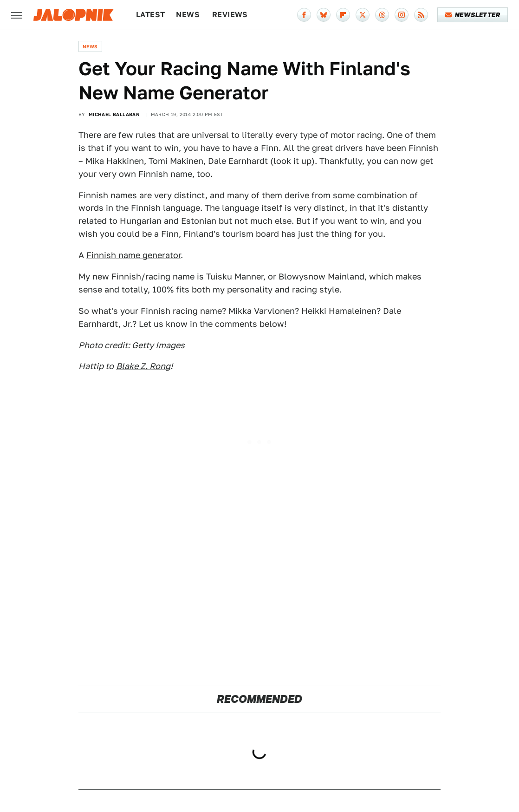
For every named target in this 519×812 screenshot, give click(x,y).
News (188, 15)
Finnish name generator (133, 255)
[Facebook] (304, 15)
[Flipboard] (343, 15)
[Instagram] (402, 15)
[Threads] (382, 15)
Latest (150, 15)
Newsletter (473, 15)
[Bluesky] (324, 15)
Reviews (230, 15)
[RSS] (421, 15)
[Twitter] (363, 15)
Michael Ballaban (114, 114)
